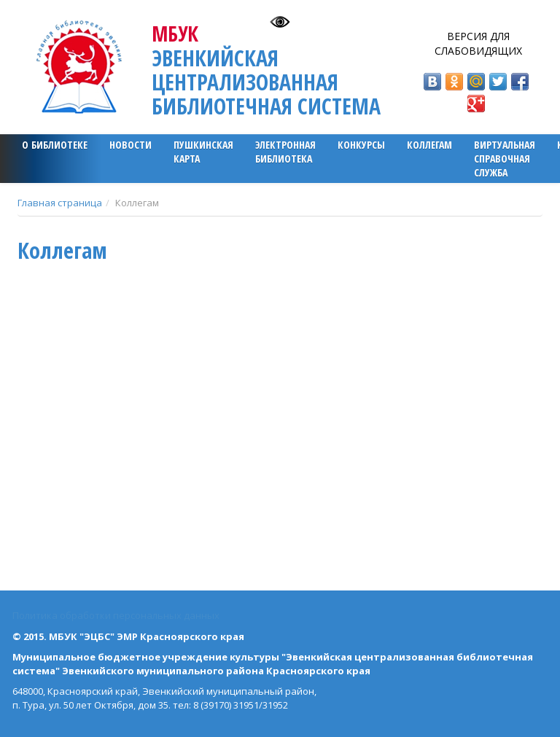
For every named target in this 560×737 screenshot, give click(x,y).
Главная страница (60, 203)
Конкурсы (361, 145)
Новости (131, 145)
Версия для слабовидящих (478, 43)
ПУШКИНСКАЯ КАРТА (203, 152)
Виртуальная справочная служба (505, 159)
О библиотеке (55, 145)
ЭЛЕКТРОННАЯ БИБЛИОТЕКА (285, 152)
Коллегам (429, 145)
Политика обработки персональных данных (116, 615)
